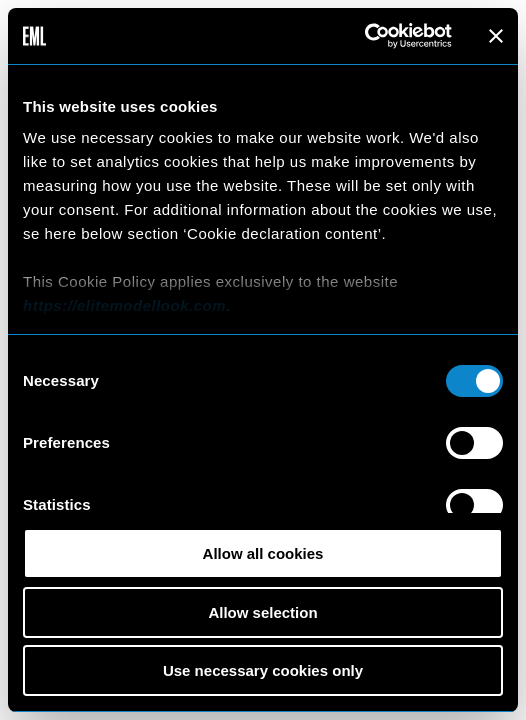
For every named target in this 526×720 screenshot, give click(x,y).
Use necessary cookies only (263, 670)
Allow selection (262, 612)
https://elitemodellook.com (124, 305)
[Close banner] (496, 36)
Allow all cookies (263, 553)
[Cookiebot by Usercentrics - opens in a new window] (364, 36)
